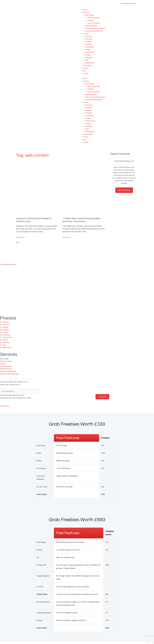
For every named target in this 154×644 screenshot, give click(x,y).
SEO (87, 60)
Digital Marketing (91, 26)
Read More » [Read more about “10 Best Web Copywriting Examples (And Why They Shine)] (67, 237)
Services (86, 12)
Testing (88, 55)
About (85, 10)
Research (89, 39)
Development (90, 52)
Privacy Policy (5, 408)
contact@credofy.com (10, 265)
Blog (84, 71)
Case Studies (88, 65)
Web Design (90, 15)
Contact (86, 73)
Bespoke (91, 20)
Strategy (88, 42)
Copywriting (90, 47)
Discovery (89, 36)
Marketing (89, 57)
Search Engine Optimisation (95, 28)
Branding (89, 44)
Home (3, 381)
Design (88, 49)
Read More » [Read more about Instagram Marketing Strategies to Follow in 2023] (21, 237)
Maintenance (90, 63)
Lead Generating (94, 23)
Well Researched (94, 18)
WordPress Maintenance (94, 31)
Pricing (85, 68)
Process (86, 34)
